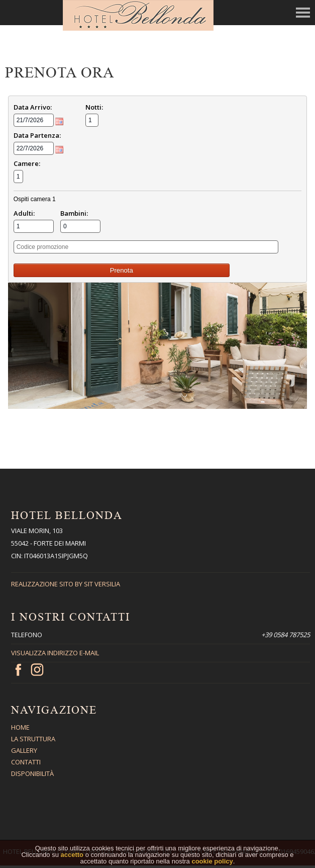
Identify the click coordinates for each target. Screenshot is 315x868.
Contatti (26, 762)
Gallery (24, 750)
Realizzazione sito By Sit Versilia (66, 584)
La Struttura (33, 739)
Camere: (27, 163)
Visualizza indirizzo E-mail (55, 653)
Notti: (94, 107)
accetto (72, 859)
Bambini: (74, 213)
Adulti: (24, 213)
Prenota (122, 270)
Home (20, 727)
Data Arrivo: (33, 107)
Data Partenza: (37, 135)
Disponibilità (32, 773)
